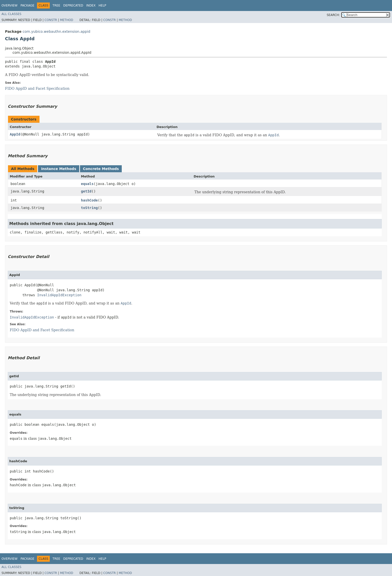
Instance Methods (58, 169)
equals (87, 184)
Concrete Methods (101, 169)
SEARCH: (333, 15)
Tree (56, 5)
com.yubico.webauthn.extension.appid (56, 31)
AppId (15, 134)
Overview (9, 5)
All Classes (11, 14)
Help (102, 5)
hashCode (89, 200)
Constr (51, 20)
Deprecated (73, 5)
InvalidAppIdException (59, 295)
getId (86, 191)
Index (91, 5)
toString (89, 208)
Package (27, 5)
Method (67, 20)
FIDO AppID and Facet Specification (37, 88)
